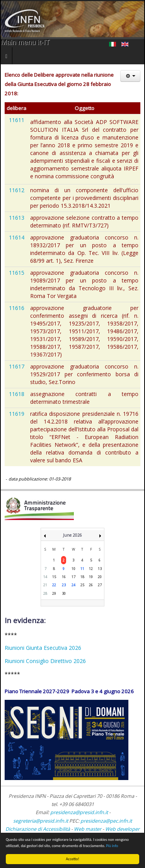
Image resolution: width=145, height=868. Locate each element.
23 (64, 585)
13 (100, 569)
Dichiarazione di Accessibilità (38, 829)
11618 (17, 394)
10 (73, 569)
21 (45, 585)
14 (45, 577)
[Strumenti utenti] (130, 76)
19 (91, 577)
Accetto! (72, 859)
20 (100, 577)
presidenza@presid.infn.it (79, 812)
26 (91, 585)
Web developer (122, 829)
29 (54, 593)
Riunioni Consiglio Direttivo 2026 (45, 661)
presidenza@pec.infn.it (106, 821)
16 (64, 577)
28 (45, 593)
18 (82, 577)
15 (54, 577)
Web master (88, 829)
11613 (17, 218)
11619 (17, 414)
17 (73, 577)
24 (73, 585)
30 (64, 593)
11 (82, 569)
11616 (17, 308)
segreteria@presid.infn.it (41, 821)
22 (54, 585)
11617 (17, 366)
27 (100, 585)
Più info (112, 846)
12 (91, 569)
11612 (17, 190)
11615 (17, 273)
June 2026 (72, 535)
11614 (17, 237)
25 (82, 585)
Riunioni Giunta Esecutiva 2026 (43, 648)
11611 (17, 120)
